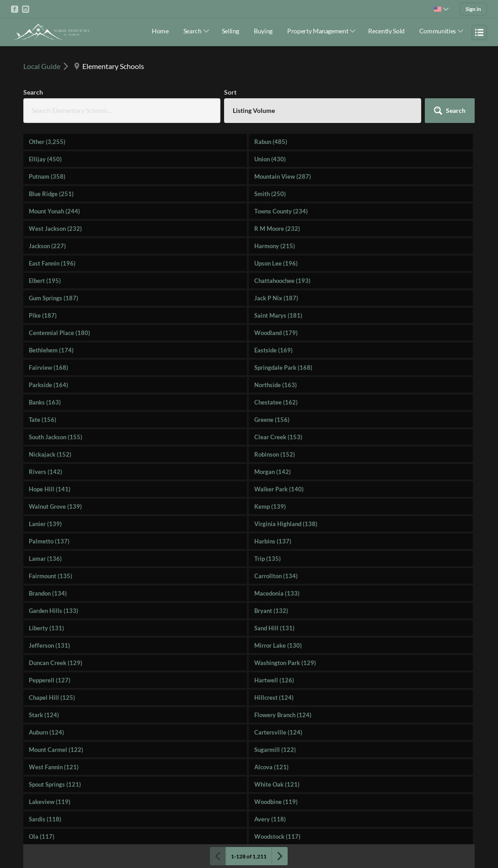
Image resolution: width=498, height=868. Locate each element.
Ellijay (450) (45, 159)
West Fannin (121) (54, 767)
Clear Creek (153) (278, 437)
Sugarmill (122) (275, 750)
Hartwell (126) (274, 680)
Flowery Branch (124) (283, 715)
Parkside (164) (48, 385)
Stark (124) (44, 715)
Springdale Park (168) (283, 367)
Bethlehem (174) (51, 350)
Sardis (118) (45, 819)
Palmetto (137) (49, 541)
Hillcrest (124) (274, 698)
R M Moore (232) (277, 229)
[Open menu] (479, 32)
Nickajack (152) (50, 454)
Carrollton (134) (276, 576)
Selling (231, 31)
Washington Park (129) (285, 663)
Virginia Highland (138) (286, 524)
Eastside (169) (273, 350)
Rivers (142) (46, 472)
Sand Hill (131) (274, 628)
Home (160, 31)
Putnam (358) (47, 176)
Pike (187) (43, 315)
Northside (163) (276, 385)
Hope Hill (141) (50, 489)
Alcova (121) (271, 767)
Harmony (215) (275, 246)
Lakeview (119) (50, 802)
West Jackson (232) (55, 229)
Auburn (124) (46, 732)
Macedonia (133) (277, 593)
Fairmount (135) (51, 576)
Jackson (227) (47, 246)
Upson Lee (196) (276, 263)
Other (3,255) (47, 142)
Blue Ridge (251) (51, 194)
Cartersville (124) (278, 732)
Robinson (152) (275, 454)
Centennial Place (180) (59, 333)
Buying (263, 31)
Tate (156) (43, 420)
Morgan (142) (273, 472)
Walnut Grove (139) (55, 506)
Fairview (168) (48, 367)
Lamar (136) (45, 559)
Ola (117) (42, 836)
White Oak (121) (277, 784)
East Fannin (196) (52, 263)
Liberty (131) (46, 628)
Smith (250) (270, 194)
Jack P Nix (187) (276, 298)
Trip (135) (268, 559)
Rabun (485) (271, 142)
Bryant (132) (271, 611)
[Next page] (279, 856)
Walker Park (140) (279, 489)
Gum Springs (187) (54, 298)
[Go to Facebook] (15, 9)
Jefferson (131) (49, 645)
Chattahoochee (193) (282, 281)
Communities (438, 31)
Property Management (318, 31)
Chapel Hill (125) (52, 698)
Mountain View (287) (283, 176)
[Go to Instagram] (26, 9)
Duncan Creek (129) (56, 663)
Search (193, 31)
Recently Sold (386, 31)
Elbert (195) (45, 281)
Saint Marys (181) (278, 315)
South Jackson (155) (56, 437)
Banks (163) (45, 402)
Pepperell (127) (50, 680)
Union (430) (270, 159)
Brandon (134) (48, 593)
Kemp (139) (270, 506)
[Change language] (441, 9)
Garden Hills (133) (54, 611)
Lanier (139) (45, 524)
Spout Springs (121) (55, 784)
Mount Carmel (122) (56, 750)
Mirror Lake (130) (278, 645)
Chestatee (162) (276, 402)
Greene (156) (272, 420)
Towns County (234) (281, 211)
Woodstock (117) (277, 836)
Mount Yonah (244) (54, 211)
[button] (450, 111)
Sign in (473, 9)
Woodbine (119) (276, 802)
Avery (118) (270, 819)
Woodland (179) (276, 333)
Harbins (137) (273, 541)
